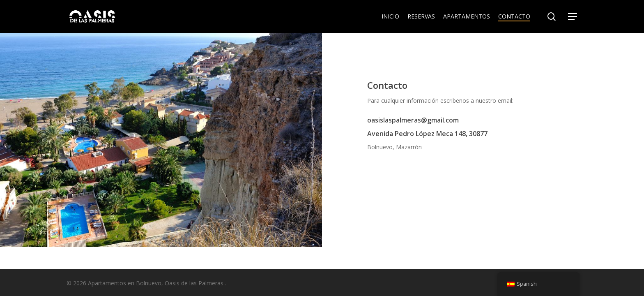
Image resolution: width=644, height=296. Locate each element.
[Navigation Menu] (573, 17)
